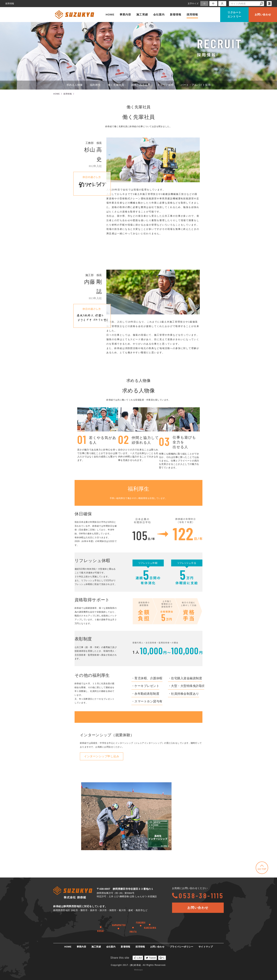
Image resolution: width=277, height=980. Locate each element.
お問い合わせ (263, 14)
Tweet (151, 958)
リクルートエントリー (234, 14)
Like (138, 958)
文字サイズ (193, 3)
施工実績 (142, 14)
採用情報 (192, 14)
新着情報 (176, 14)
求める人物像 (75, 85)
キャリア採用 (165, 85)
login (269, 4)
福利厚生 (95, 85)
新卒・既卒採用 (141, 85)
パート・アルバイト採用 (196, 85)
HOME (110, 14)
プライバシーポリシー (182, 947)
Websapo (138, 970)
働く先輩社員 (116, 85)
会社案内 (159, 14)
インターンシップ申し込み (102, 756)
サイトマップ (206, 947)
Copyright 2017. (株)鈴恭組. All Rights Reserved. (138, 965)
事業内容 (125, 14)
